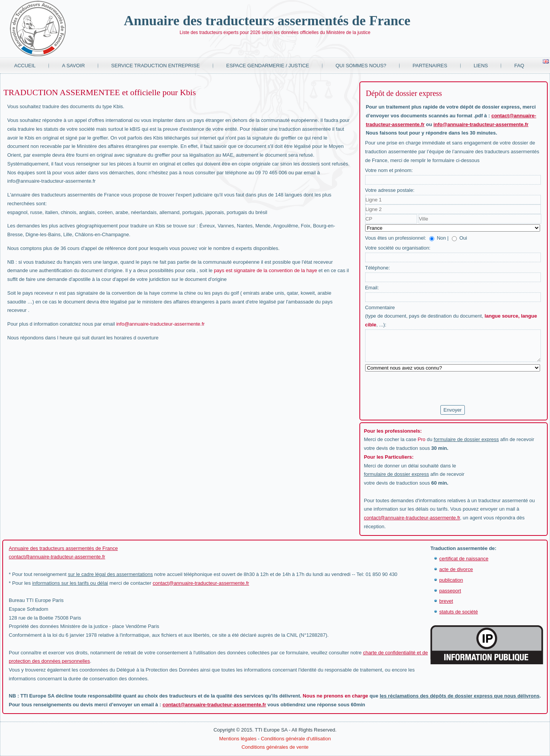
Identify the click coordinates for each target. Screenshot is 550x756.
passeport (450, 591)
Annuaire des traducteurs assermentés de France (267, 21)
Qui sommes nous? (361, 66)
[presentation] (423, 389)
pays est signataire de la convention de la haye (265, 270)
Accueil (25, 66)
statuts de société (459, 612)
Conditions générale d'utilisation (296, 739)
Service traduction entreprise (155, 66)
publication (451, 580)
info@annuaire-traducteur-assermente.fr (160, 324)
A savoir (73, 66)
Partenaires (430, 66)
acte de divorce (456, 569)
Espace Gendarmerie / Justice (268, 66)
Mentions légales (238, 739)
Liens (481, 66)
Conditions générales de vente (275, 747)
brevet (446, 601)
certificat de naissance (464, 559)
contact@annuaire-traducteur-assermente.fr (412, 518)
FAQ (519, 66)
